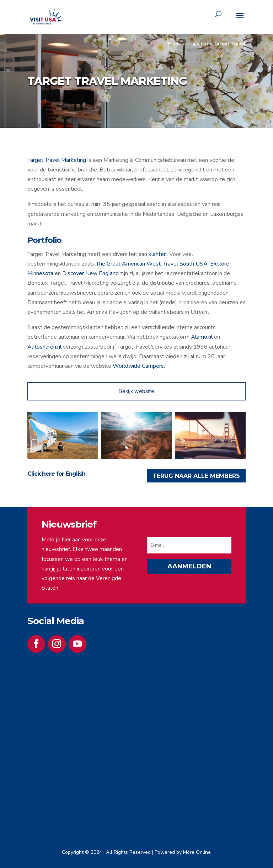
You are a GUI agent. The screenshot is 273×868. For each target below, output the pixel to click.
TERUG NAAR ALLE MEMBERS (196, 476)
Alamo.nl (202, 337)
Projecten (197, 44)
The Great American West (128, 264)
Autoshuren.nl (44, 347)
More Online (197, 852)
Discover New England (90, 273)
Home (174, 44)
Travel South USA (185, 264)
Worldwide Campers (138, 366)
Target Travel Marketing (57, 160)
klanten (158, 254)
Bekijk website (136, 391)
